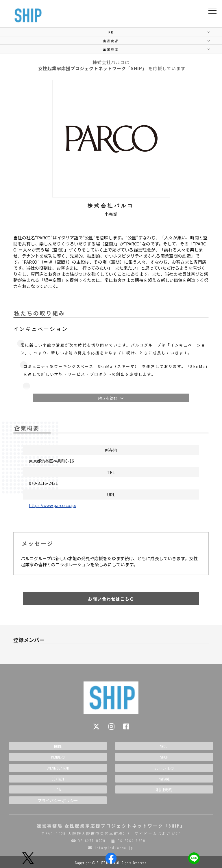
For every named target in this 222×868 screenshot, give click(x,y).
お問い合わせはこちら (111, 599)
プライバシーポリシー (58, 801)
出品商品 (111, 41)
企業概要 (111, 49)
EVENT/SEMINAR (58, 768)
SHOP (164, 757)
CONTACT (58, 779)
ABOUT (164, 746)
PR (111, 32)
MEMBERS (58, 757)
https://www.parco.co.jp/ (53, 505)
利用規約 (164, 790)
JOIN (58, 790)
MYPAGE (164, 779)
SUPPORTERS (164, 768)
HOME (58, 746)
